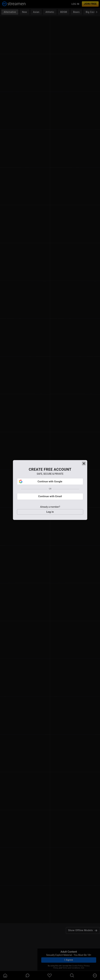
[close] (84, 463)
